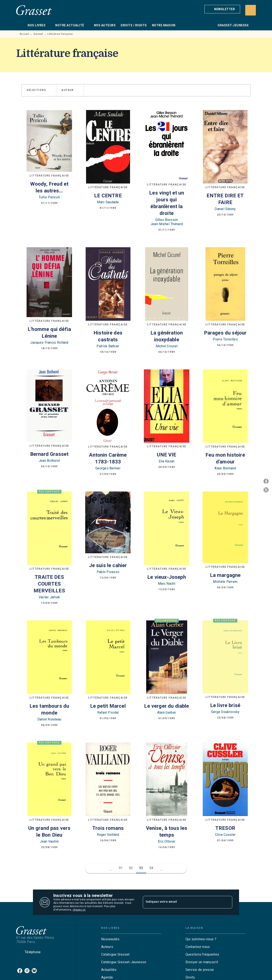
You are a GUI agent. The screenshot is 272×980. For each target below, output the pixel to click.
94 (151, 868)
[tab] (21, 25)
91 (121, 868)
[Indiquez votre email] (182, 902)
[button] (222, 9)
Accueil (24, 34)
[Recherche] (251, 10)
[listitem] (20, 971)
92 (131, 868)
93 (141, 868)
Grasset (38, 34)
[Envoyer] (227, 902)
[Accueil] (34, 10)
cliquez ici (79, 910)
